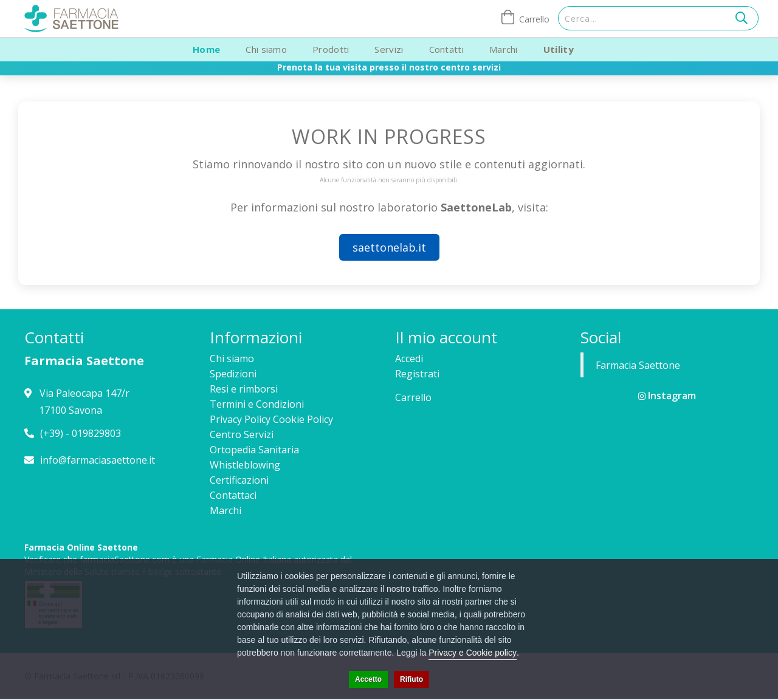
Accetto (368, 679)
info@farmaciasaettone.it (98, 460)
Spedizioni (233, 374)
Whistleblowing (245, 465)
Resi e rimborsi (244, 389)
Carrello (413, 397)
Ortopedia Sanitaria (254, 450)
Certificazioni (239, 480)
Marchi (504, 49)
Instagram (667, 396)
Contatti (446, 49)
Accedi (409, 359)
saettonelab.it (389, 247)
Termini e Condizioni (257, 404)
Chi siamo (266, 49)
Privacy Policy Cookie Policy (271, 419)
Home (206, 49)
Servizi (389, 49)
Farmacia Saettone (638, 365)
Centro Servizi (242, 434)
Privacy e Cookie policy (473, 653)
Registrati (417, 374)
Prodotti (331, 49)
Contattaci (233, 495)
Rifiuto (411, 679)
